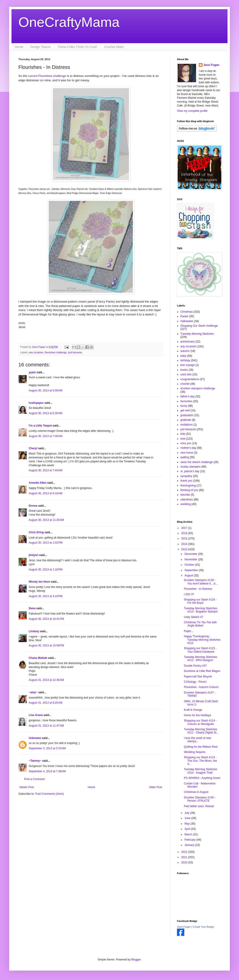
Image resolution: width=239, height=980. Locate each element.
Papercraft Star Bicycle (198, 677)
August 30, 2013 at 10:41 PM (46, 619)
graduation (187, 415)
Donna (33, 506)
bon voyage (188, 365)
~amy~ (33, 692)
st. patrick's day (190, 471)
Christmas (187, 312)
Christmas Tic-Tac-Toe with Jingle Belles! (200, 624)
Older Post (155, 787)
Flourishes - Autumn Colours (201, 687)
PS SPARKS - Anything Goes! (202, 778)
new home (187, 453)
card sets (186, 374)
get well (185, 410)
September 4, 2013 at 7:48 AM (47, 771)
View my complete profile (192, 111)
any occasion (36, 352)
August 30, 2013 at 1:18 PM (46, 570)
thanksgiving (188, 486)
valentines (187, 500)
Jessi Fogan (211, 65)
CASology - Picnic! (195, 682)
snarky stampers (191, 467)
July (187, 813)
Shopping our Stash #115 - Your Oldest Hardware (200, 650)
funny (184, 406)
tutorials (185, 495)
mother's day (188, 448)
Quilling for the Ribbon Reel (201, 747)
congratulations (190, 379)
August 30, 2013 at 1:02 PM (46, 543)
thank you (186, 481)
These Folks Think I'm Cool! (77, 47)
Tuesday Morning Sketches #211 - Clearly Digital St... (201, 731)
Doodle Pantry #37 (195, 666)
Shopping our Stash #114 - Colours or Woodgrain (200, 722)
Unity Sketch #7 (193, 617)
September (192, 570)
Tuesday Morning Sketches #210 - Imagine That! (201, 771)
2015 (185, 539)
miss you (186, 443)
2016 (185, 533)
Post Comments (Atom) (50, 794)
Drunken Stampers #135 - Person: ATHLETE (200, 799)
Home (19, 47)
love (183, 439)
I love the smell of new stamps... (198, 740)
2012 (185, 852)
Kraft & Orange (193, 710)
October (190, 565)
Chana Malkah (38, 658)
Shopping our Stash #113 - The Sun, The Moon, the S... (200, 761)
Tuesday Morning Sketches (197, 334)
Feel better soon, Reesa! (199, 806)
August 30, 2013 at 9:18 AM (46, 493)
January (190, 845)
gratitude (186, 420)
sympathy (186, 476)
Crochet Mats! (114, 47)
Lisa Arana (36, 715)
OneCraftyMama (69, 22)
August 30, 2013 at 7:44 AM (46, 470)
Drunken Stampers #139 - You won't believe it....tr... (201, 582)
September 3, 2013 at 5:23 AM (47, 748)
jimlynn (34, 555)
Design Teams (40, 47)
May (188, 824)
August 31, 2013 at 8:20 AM (46, 703)
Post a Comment (34, 779)
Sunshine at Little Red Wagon (202, 671)
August (189, 576)
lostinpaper (36, 403)
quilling (185, 457)
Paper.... (189, 631)
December (191, 554)
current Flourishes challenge (47, 76)
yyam (32, 372)
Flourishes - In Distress (198, 589)
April (188, 829)
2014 (185, 544)
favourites (186, 401)
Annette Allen (38, 483)
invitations (186, 425)
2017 (185, 528)
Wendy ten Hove (39, 582)
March (189, 834)
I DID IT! (189, 594)
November (191, 559)
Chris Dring (36, 532)
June (188, 818)
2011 (185, 857)
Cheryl (33, 448)
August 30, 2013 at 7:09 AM (46, 436)
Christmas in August (196, 792)
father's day (188, 396)
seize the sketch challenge (197, 462)
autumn (185, 351)
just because (75, 352)
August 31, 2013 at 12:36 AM (46, 680)
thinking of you (189, 490)
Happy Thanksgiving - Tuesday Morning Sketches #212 (202, 640)
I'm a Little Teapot (40, 426)
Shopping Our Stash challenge (199, 326)
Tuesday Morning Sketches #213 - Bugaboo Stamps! (201, 610)
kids (183, 434)
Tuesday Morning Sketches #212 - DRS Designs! (201, 659)
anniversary (188, 342)
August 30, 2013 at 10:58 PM (46, 646)
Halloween (187, 321)
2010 (185, 862)
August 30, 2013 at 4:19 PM (46, 596)
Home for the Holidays (198, 715)
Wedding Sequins (195, 752)
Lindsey (34, 631)
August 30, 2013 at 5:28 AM (46, 413)
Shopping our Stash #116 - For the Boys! (200, 601)
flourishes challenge (56, 352)
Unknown (35, 738)
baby (183, 356)
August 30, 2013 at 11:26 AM (46, 520)
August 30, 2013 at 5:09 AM (46, 390)
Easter (184, 316)
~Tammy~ (35, 761)
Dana (32, 608)
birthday (185, 360)
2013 (185, 549)
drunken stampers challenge (198, 388)
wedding (186, 504)
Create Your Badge (203, 927)
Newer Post (27, 787)
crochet (185, 384)
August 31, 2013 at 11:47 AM (46, 726)
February (190, 840)
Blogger (136, 960)
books (184, 370)
